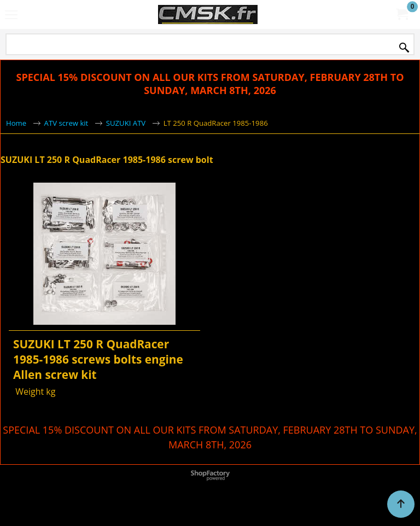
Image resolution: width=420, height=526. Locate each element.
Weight (28, 391)
